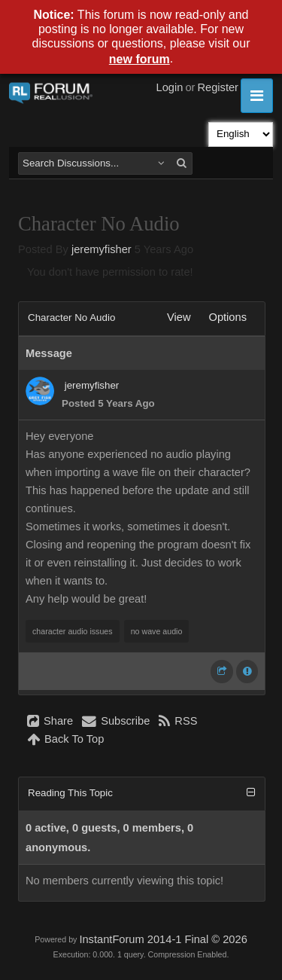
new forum (139, 59)
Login (170, 87)
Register (218, 87)
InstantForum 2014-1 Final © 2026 (163, 939)
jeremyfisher (102, 249)
